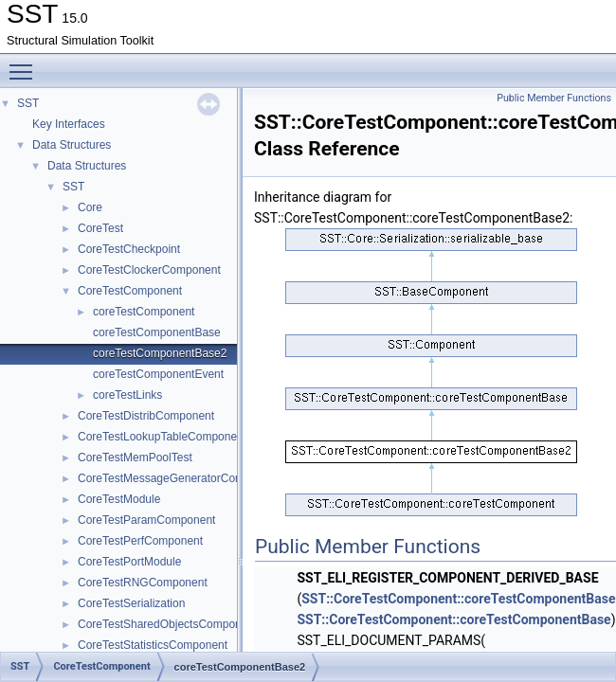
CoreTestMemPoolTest (135, 458)
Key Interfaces (69, 124)
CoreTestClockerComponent (149, 270)
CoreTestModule (119, 499)
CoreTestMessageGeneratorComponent (179, 478)
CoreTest (100, 228)
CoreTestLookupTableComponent (162, 437)
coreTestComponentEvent (158, 374)
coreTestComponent (144, 312)
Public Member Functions (554, 98)
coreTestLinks (127, 395)
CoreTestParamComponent (146, 520)
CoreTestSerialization (131, 603)
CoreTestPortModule (129, 562)
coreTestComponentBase (157, 332)
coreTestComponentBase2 (160, 353)
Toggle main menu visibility (26, 63)
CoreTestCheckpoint (129, 249)
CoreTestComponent (130, 291)
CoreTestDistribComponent (146, 416)
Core (90, 207)
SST (28, 103)
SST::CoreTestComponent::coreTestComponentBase (453, 619)
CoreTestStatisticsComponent (153, 645)
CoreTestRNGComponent (143, 583)
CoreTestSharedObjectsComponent (167, 624)
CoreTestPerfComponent (140, 541)
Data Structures (72, 145)
